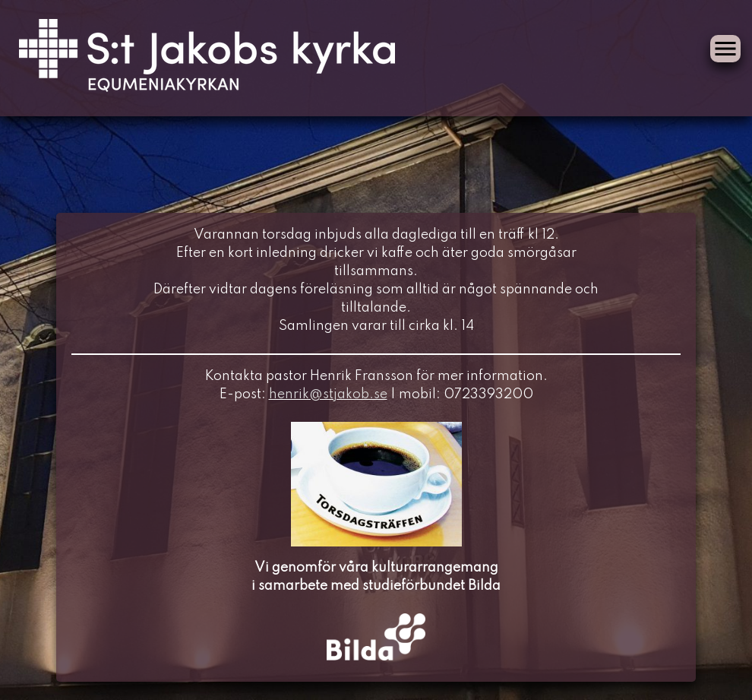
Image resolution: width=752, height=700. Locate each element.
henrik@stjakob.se (328, 394)
